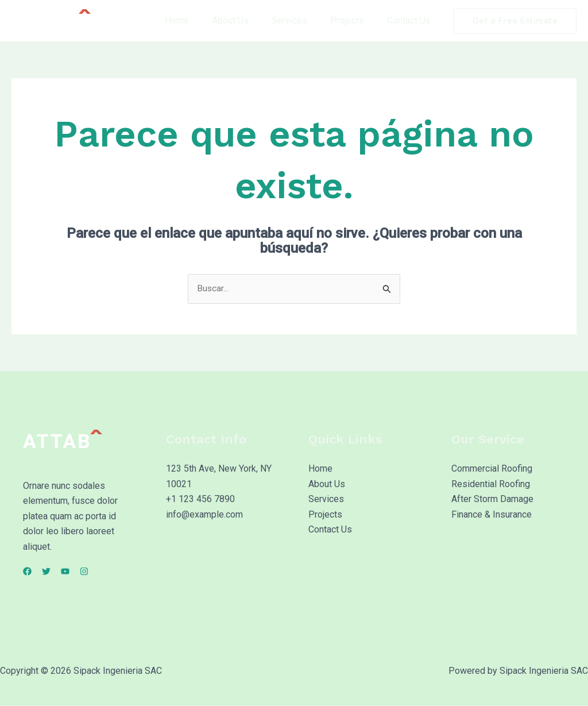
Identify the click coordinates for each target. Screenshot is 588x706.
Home (198, 20)
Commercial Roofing (492, 469)
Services (301, 20)
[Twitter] (53, 572)
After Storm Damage (492, 499)
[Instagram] (105, 572)
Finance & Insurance (492, 514)
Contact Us (411, 20)
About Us (246, 20)
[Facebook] (27, 572)
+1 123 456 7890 (200, 499)
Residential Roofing (491, 485)
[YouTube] (79, 572)
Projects (354, 20)
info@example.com (204, 514)
